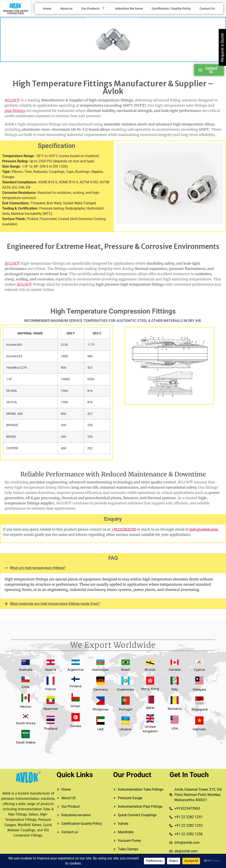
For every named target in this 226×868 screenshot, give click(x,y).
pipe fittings (15, 111)
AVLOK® (12, 100)
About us (66, 9)
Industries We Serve (129, 9)
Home (47, 9)
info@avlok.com (204, 529)
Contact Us (207, 9)
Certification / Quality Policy (171, 9)
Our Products (94, 9)
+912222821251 (124, 529)
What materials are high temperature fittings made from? (55, 604)
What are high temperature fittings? (38, 568)
